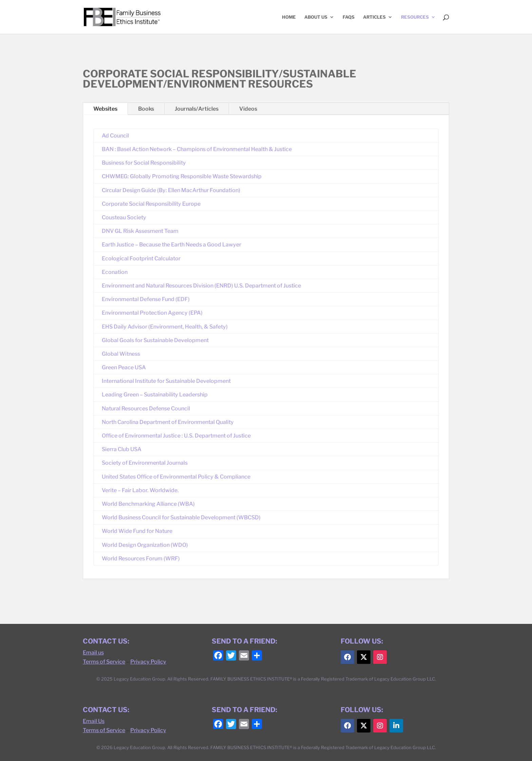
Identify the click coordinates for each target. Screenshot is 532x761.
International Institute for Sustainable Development (166, 381)
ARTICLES (374, 17)
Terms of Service (104, 662)
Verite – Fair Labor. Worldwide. (140, 490)
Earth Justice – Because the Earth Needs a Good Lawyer (172, 245)
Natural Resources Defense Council (146, 409)
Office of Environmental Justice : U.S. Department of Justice (176, 436)
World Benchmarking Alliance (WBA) (148, 504)
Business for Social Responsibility (144, 163)
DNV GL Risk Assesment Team (140, 231)
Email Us (94, 721)
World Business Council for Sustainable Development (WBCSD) (181, 517)
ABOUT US (316, 17)
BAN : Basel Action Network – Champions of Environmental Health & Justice (197, 149)
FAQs (349, 17)
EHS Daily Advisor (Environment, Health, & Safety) (165, 327)
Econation (115, 272)
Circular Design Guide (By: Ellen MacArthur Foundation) (171, 190)
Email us (93, 653)
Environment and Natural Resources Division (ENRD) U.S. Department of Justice (201, 286)
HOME (289, 17)
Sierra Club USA (122, 449)
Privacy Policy (148, 662)
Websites (105, 109)
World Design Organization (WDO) (145, 545)
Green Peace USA (124, 367)
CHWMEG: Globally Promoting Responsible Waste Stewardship (182, 176)
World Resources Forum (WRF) (141, 559)
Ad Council (115, 136)
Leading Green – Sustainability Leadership (155, 395)
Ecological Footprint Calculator (141, 258)
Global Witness (121, 354)
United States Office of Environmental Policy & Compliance (176, 477)
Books (146, 109)
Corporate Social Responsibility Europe (151, 204)
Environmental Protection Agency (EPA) (152, 313)
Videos (248, 109)
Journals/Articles (197, 109)
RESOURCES (415, 17)
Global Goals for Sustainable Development (155, 340)
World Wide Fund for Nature (137, 531)
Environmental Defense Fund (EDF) (146, 299)
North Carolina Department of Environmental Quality (168, 422)
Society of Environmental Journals (145, 463)
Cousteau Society (124, 217)
